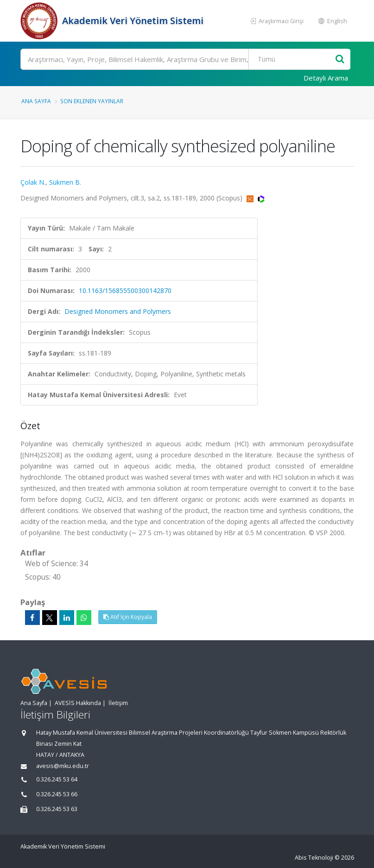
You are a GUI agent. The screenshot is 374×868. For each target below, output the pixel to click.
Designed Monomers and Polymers (118, 311)
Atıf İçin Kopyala (128, 617)
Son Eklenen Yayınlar (92, 101)
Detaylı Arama (326, 78)
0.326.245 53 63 (57, 809)
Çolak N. (33, 182)
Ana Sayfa (36, 101)
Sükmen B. (65, 182)
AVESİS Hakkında (78, 703)
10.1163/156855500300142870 (125, 290)
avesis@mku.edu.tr (63, 766)
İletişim (118, 703)
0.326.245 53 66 (57, 794)
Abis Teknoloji (314, 858)
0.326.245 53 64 (57, 779)
